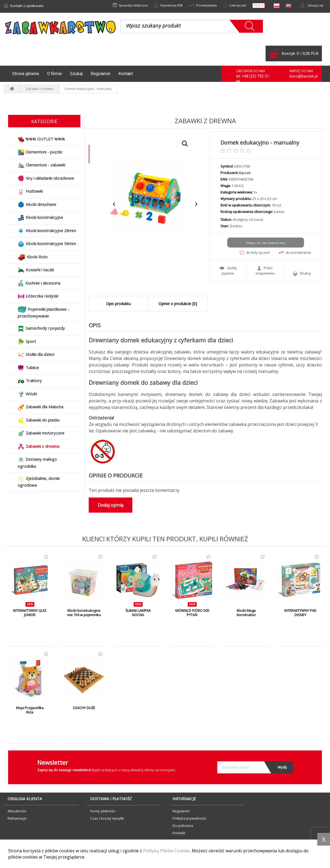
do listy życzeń (255, 252)
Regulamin (100, 74)
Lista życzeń (232, 6)
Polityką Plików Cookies (167, 851)
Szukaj (76, 74)
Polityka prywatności (189, 818)
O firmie (55, 74)
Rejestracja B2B (162, 6)
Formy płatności (103, 811)
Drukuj (302, 273)
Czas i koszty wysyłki (107, 818)
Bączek (245, 173)
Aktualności (17, 811)
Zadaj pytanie (228, 270)
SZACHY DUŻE (84, 708)
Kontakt (126, 74)
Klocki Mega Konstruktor (246, 613)
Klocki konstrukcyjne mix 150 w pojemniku (84, 613)
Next (196, 204)
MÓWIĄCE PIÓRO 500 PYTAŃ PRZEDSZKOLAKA (192, 615)
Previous (114, 204)
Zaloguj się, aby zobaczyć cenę (265, 243)
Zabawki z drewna (39, 89)
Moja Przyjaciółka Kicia (30, 710)
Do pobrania (183, 826)
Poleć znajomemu (265, 270)
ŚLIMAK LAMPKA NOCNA (138, 613)
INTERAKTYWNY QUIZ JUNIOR (30, 613)
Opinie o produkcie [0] (178, 304)
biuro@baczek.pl (304, 76)
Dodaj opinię (110, 505)
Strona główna (26, 74)
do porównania (295, 252)
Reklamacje (17, 818)
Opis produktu (118, 304)
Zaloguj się (311, 6)
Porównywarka (198, 6)
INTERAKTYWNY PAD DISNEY (300, 613)
